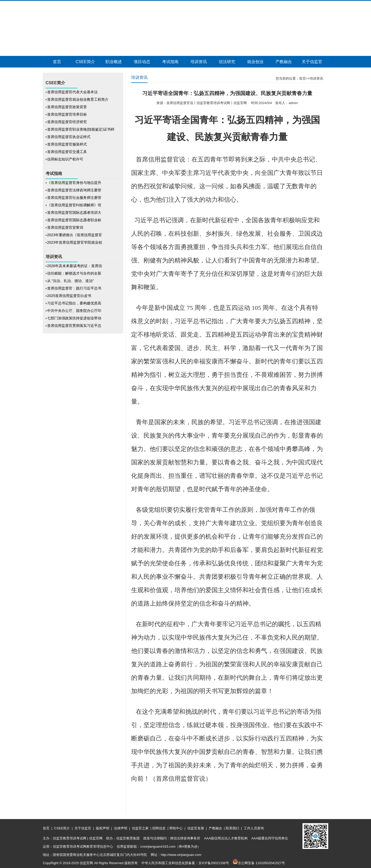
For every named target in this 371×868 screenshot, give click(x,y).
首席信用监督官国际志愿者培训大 (74, 212)
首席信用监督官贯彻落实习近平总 (74, 326)
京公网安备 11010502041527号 (259, 863)
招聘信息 (159, 828)
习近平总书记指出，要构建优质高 (74, 303)
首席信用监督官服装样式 (67, 144)
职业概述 (114, 62)
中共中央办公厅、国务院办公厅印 (74, 311)
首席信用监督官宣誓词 (65, 227)
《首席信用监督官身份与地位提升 (74, 183)
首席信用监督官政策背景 (67, 107)
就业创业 (255, 62)
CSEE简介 (85, 62)
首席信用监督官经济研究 (67, 122)
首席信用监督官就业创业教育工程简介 (78, 99)
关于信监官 (312, 62)
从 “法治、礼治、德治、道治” (71, 281)
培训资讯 (199, 62)
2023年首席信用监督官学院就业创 (75, 242)
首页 (57, 62)
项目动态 (142, 62)
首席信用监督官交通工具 (67, 152)
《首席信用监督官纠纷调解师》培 (74, 205)
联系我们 (232, 828)
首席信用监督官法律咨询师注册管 (74, 190)
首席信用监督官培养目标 (67, 114)
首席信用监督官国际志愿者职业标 (74, 220)
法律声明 (120, 828)
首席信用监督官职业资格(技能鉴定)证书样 (81, 129)
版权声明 (102, 828)
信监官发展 (196, 828)
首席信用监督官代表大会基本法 (72, 92)
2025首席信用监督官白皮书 (69, 296)
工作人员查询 (253, 828)
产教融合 (284, 62)
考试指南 (170, 62)
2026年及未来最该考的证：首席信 (75, 266)
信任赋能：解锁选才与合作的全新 (74, 273)
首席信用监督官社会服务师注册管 (74, 198)
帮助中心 (176, 828)
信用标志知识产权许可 (65, 159)
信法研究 (227, 62)
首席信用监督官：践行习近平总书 (74, 288)
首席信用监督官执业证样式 (69, 137)
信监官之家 (140, 828)
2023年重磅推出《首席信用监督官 (75, 235)
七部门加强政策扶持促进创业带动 (74, 318)
